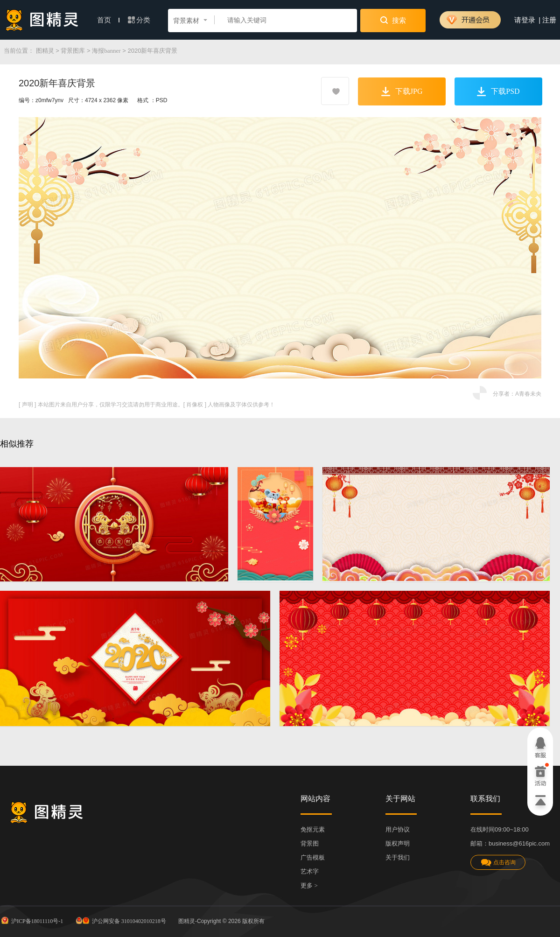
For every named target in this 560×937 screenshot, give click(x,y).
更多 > (309, 885)
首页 (108, 20)
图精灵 (45, 51)
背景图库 (73, 51)
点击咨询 (498, 863)
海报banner (106, 51)
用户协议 (398, 829)
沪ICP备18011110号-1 (31, 920)
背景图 (310, 843)
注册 (549, 20)
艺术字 (310, 871)
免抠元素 (313, 829)
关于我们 (398, 857)
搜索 (393, 20)
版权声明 (398, 843)
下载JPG (402, 91)
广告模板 (313, 857)
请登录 (525, 20)
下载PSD (498, 91)
